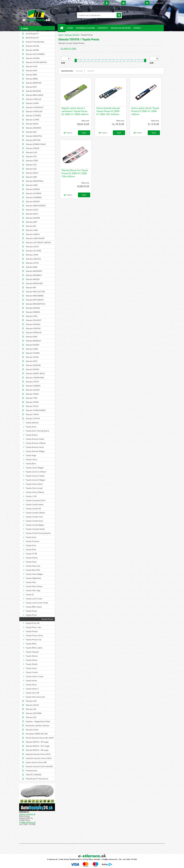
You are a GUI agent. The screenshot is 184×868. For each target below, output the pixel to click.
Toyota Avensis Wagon (35, 451)
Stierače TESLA (32, 406)
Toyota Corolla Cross (34, 517)
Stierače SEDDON (33, 365)
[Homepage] (63, 28)
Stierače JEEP (31, 222)
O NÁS (70, 28)
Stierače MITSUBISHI (35, 300)
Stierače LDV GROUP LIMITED (38, 242)
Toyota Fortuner (33, 541)
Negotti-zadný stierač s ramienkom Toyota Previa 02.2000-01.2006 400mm (75, 111)
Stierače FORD (32, 161)
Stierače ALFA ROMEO (35, 54)
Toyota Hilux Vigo (33, 590)
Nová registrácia (134, 3)
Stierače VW (31, 709)
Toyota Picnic (31, 615)
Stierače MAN (32, 267)
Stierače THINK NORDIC (36, 410)
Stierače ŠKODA (32, 369)
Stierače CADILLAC (34, 99)
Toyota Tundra (32, 672)
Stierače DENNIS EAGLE (36, 144)
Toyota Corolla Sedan (35, 504)
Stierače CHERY (32, 103)
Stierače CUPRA (32, 120)
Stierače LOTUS (32, 263)
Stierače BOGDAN (33, 91)
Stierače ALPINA (33, 58)
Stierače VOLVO (32, 705)
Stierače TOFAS (32, 414)
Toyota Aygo (31, 455)
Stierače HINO (32, 185)
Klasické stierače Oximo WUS (38, 754)
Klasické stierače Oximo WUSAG (39, 766)
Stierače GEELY (32, 173)
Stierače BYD (31, 87)
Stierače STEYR (32, 382)
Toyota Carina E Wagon (36, 480)
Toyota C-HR (31, 496)
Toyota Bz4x (31, 463)
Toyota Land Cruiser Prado (37, 603)
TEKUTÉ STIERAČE (34, 775)
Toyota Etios (31, 549)
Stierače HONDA (33, 189)
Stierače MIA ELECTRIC (35, 292)
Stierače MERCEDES (34, 283)
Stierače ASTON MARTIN (36, 62)
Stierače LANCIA (33, 234)
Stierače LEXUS (32, 247)
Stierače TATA (31, 398)
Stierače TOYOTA (33, 418)
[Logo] (37, 15)
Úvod (61, 35)
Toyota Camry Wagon (35, 468)
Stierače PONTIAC (33, 328)
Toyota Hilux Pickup (34, 586)
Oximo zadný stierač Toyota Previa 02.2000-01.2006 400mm (145, 111)
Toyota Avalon (32, 435)
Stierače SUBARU (33, 386)
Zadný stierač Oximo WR (36, 762)
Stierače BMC (31, 75)
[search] (119, 15)
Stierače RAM (31, 337)
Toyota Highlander (33, 578)
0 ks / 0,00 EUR (157, 3)
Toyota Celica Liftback (35, 492)
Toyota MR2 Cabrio (34, 607)
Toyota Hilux (31, 582)
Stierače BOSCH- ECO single (38, 746)
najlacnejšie (79, 71)
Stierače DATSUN (33, 140)
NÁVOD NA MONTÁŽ (121, 28)
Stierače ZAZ (31, 717)
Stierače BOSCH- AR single (37, 750)
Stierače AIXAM (32, 50)
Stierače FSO (31, 165)
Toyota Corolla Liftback (35, 513)
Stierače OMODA (33, 312)
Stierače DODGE (33, 148)
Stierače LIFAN (32, 255)
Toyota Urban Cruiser (35, 676)
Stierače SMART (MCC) (35, 373)
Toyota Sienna (32, 656)
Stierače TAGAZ (32, 394)
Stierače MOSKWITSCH (36, 304)
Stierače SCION (32, 357)
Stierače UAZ (31, 701)
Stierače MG (31, 287)
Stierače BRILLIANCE (35, 95)
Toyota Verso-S (32, 689)
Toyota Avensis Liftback (36, 443)
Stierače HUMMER (34, 197)
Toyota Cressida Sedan (35, 529)
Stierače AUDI (32, 66)
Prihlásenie (115, 3)
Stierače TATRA (32, 402)
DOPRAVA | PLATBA (85, 28)
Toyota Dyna (31, 537)
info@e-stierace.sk (27, 822)
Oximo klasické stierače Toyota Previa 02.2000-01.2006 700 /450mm (108, 111)
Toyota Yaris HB (32, 693)
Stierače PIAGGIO (33, 324)
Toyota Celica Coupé (34, 488)
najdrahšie (90, 71)
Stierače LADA (32, 230)
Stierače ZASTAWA (34, 713)
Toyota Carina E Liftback (36, 472)
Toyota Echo (31, 545)
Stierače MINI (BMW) (35, 296)
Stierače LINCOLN (33, 259)
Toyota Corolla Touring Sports (38, 533)
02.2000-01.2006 (68, 48)
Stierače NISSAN (33, 308)
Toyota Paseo (31, 611)
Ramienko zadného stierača (38, 725)
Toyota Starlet (32, 664)
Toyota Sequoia (32, 652)
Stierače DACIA (32, 124)
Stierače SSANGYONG (35, 378)
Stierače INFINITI (33, 201)
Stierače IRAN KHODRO (36, 206)
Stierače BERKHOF (34, 83)
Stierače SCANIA (33, 353)
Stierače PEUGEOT (34, 320)
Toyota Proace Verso (34, 635)
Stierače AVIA (31, 70)
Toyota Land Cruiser (34, 599)
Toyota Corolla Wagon (35, 525)
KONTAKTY (103, 28)
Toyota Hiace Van (33, 566)
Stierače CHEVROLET (35, 107)
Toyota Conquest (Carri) (36, 500)
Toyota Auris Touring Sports (37, 431)
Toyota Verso (31, 685)
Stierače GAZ (31, 169)
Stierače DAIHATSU (34, 136)
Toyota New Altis (33, 570)
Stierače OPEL (32, 316)
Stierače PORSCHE (34, 332)
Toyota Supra (31, 668)
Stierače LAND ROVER (35, 238)
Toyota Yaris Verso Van (35, 697)
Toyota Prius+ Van (33, 627)
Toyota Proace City (34, 640)
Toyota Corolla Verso (34, 521)
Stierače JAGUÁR (33, 218)
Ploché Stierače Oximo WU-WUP (40, 738)
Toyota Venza (31, 680)
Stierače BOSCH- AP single (37, 742)
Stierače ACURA (32, 46)
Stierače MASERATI (34, 271)
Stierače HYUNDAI (33, 193)
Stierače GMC (31, 177)
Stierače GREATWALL (35, 181)
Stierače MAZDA (33, 279)
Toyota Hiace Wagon (34, 574)
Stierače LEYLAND (33, 251)
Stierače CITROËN (33, 116)
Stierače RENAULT (33, 341)
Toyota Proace (32, 631)
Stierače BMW (32, 79)
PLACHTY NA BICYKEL (35, 42)
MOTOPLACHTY (32, 38)
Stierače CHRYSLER (34, 111)
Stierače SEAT (32, 361)
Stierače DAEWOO (33, 128)
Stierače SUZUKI (33, 390)
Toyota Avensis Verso (35, 447)
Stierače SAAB (32, 349)
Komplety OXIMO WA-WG (37, 734)
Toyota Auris (31, 427)
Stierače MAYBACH (34, 275)
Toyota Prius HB (33, 623)
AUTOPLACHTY (32, 34)
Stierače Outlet (32, 730)
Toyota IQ (30, 594)
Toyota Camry (32, 459)
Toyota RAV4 (31, 644)
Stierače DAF (31, 132)
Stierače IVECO (32, 214)
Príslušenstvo (31, 771)
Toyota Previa (47, 619)
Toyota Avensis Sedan (35, 439)
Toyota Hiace (31, 562)
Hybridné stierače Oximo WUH (39, 758)
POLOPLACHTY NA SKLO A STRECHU (37, 779)
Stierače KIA (31, 226)
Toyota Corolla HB (33, 509)
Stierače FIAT (31, 156)
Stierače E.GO (31, 152)
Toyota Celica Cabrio (34, 484)
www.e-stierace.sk (27, 814)
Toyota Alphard (32, 423)
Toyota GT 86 (31, 554)
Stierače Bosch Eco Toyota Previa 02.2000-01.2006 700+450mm (75, 173)
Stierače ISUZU (32, 210)
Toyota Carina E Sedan (35, 476)
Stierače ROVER (32, 345)
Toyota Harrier (32, 558)
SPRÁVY (137, 28)
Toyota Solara (31, 660)
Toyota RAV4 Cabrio (34, 648)
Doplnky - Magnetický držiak (38, 721)
